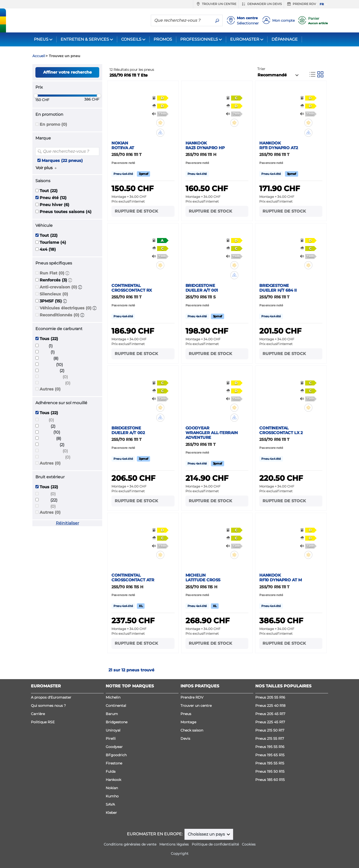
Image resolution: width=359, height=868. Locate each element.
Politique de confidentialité (215, 844)
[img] (164, 123)
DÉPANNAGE (285, 39)
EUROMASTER (245, 39)
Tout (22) (49, 191)
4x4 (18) (48, 249)
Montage (188, 722)
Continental (116, 706)
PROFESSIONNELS (199, 39)
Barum (112, 714)
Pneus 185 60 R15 (270, 780)
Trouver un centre (216, 4)
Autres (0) (50, 389)
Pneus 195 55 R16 (270, 747)
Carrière (38, 714)
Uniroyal (113, 730)
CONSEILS (131, 39)
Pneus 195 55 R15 (270, 763)
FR (322, 4)
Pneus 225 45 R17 (270, 722)
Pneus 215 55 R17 (270, 739)
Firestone (114, 763)
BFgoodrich (116, 755)
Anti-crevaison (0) (58, 287)
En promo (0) (53, 124)
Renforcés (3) (53, 280)
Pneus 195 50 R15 (270, 771)
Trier (261, 69)
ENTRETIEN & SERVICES (85, 39)
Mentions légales (174, 844)
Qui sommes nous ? (48, 706)
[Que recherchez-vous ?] (181, 20)
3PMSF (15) (51, 301)
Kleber (111, 813)
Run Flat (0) (52, 273)
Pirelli (111, 739)
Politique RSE (43, 722)
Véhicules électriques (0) (66, 308)
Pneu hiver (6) (54, 205)
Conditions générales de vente (130, 844)
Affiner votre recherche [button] (67, 72)
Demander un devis (261, 4)
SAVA (110, 804)
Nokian (112, 788)
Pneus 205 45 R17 (270, 714)
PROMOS (163, 39)
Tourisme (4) (53, 242)
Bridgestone (117, 722)
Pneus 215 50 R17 (270, 730)
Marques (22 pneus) (62, 161)
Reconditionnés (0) (59, 315)
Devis (185, 739)
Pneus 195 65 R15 (270, 755)
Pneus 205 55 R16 (270, 697)
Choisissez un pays (207, 834)
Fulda (111, 771)
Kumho (112, 796)
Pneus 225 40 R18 (270, 706)
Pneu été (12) (53, 198)
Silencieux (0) (54, 294)
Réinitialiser (67, 523)
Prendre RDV (301, 4)
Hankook (113, 780)
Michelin (113, 697)
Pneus (186, 714)
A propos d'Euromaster (51, 697)
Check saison (192, 730)
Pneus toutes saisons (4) (66, 212)
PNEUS (41, 39)
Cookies (249, 844)
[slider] (36, 96)
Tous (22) (49, 339)
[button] (67, 273)
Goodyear (114, 747)
